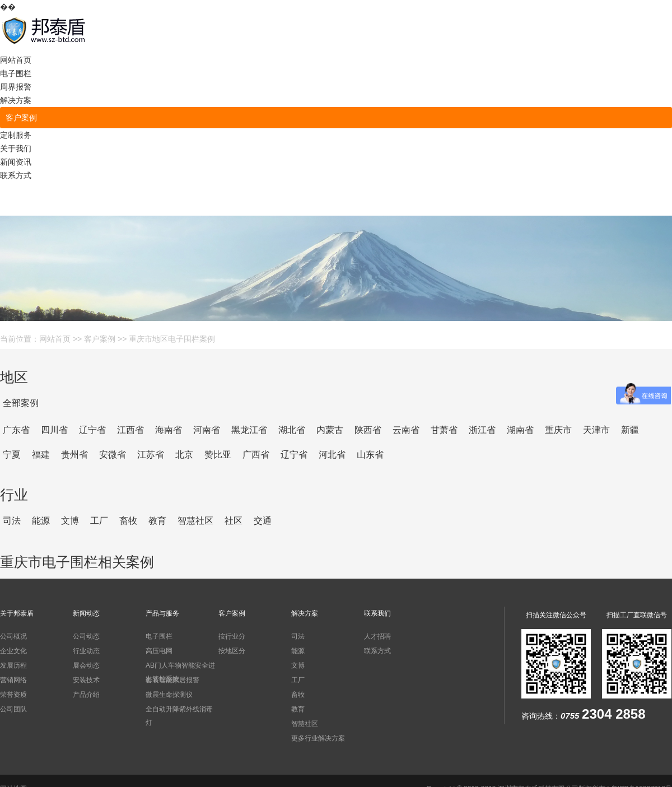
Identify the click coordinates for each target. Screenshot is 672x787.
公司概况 (13, 636)
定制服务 (16, 135)
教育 (157, 521)
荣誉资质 (13, 695)
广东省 (16, 430)
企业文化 (13, 651)
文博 (70, 521)
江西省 (130, 430)
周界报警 (16, 87)
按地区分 (232, 651)
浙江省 (482, 430)
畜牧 (128, 521)
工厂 (99, 521)
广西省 (256, 455)
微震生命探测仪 (169, 695)
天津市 (596, 430)
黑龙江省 (249, 430)
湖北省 (292, 430)
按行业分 (232, 636)
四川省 (54, 430)
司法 (12, 521)
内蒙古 (330, 430)
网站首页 (16, 60)
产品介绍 (86, 695)
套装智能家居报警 (172, 680)
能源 (41, 521)
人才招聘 (377, 636)
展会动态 (86, 665)
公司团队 (13, 709)
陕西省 (368, 430)
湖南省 (520, 430)
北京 (184, 455)
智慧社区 (195, 521)
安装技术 (86, 680)
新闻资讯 (16, 162)
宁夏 (12, 455)
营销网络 (13, 680)
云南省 (406, 430)
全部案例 (21, 403)
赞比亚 (218, 455)
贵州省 (74, 455)
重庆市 (558, 430)
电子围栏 (16, 73)
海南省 (169, 430)
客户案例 (21, 118)
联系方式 (16, 175)
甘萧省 (444, 430)
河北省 (332, 455)
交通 (263, 521)
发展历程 (13, 665)
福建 (41, 455)
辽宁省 (92, 430)
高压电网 (159, 651)
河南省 (207, 430)
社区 (234, 521)
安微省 (113, 455)
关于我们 (16, 148)
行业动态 (86, 651)
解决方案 (16, 100)
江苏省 (151, 455)
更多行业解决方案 (318, 738)
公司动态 (86, 636)
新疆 (630, 430)
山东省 (370, 455)
